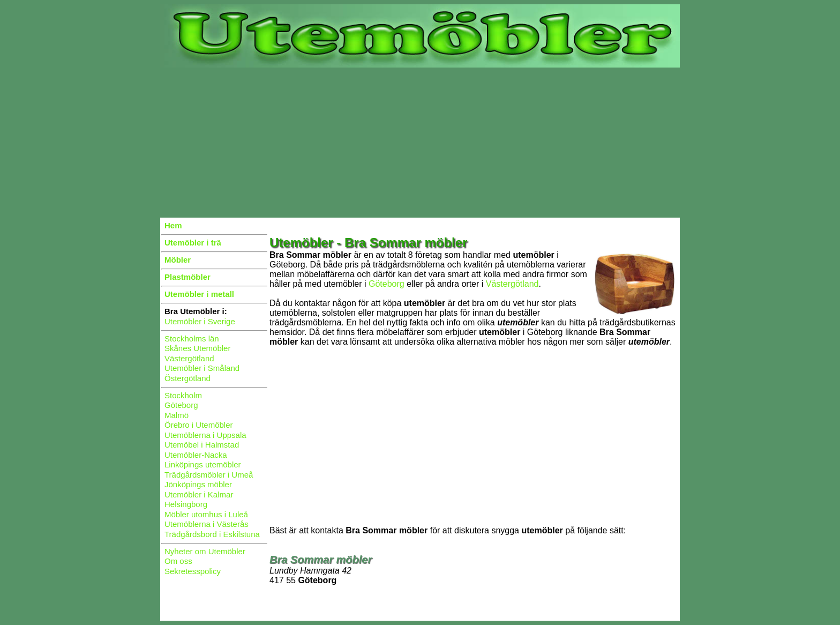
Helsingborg (186, 504)
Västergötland (189, 358)
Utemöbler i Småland (202, 368)
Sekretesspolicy (193, 571)
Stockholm (183, 395)
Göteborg (181, 405)
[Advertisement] (420, 143)
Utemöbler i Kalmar (199, 494)
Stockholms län (192, 338)
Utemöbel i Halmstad (202, 445)
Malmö (177, 415)
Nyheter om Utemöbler (205, 551)
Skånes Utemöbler (197, 348)
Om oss (178, 561)
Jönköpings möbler (198, 484)
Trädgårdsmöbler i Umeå (209, 475)
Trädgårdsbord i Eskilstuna (212, 534)
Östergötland (187, 378)
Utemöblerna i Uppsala (205, 435)
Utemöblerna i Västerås (207, 524)
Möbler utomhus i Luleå (206, 514)
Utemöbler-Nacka (196, 455)
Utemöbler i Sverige (200, 321)
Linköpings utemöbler (203, 464)
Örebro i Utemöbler (199, 425)
